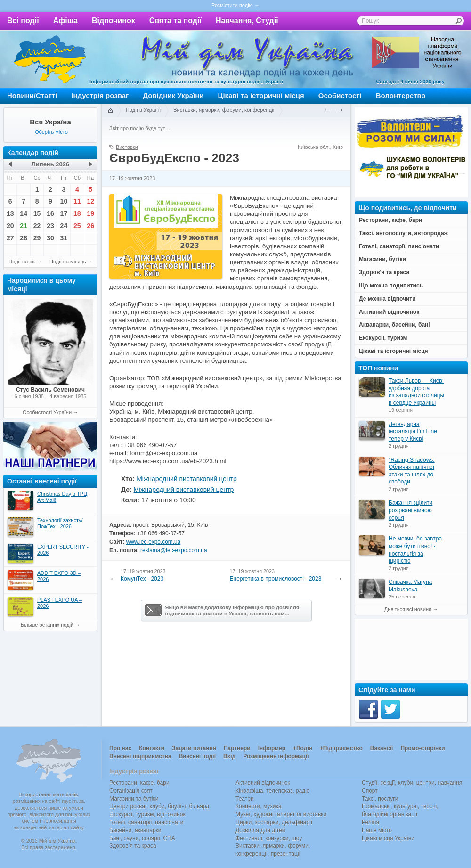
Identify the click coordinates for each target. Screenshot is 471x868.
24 (64, 226)
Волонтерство (401, 95)
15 (37, 213)
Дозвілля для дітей (260, 830)
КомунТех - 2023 (142, 579)
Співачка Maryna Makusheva (410, 586)
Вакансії (382, 748)
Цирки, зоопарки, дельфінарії (274, 822)
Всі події (23, 20)
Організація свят (131, 791)
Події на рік (22, 262)
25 (77, 226)
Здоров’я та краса (133, 846)
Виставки (127, 147)
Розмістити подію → (235, 5)
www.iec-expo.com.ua (154, 542)
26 (90, 226)
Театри (245, 799)
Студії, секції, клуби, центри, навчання (412, 783)
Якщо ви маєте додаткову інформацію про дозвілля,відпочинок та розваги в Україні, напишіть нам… (223, 610)
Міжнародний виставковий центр (187, 479)
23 (50, 226)
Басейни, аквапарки (135, 830)
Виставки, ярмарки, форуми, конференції (224, 110)
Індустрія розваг (100, 95)
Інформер (272, 748)
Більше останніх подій (47, 625)
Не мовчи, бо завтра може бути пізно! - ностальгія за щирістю (415, 550)
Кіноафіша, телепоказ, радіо (273, 791)
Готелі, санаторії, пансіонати (146, 822)
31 (64, 238)
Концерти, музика (259, 806)
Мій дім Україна (50, 59)
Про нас (120, 748)
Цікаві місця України (388, 838)
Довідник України (173, 95)
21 (24, 226)
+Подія (303, 748)
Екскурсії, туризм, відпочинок (147, 814)
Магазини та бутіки (134, 799)
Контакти (152, 748)
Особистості (340, 95)
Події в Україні (143, 110)
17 (64, 213)
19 (90, 213)
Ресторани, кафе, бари (139, 783)
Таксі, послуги (380, 799)
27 (10, 238)
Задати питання (194, 748)
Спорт (370, 791)
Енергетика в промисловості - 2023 (276, 579)
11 (77, 201)
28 (24, 238)
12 (90, 201)
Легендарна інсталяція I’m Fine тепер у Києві (413, 431)
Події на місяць (68, 262)
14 (24, 213)
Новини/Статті (32, 95)
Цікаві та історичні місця (261, 95)
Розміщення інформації (276, 756)
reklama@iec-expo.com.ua (174, 550)
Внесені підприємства (140, 756)
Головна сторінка (110, 111)
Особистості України (47, 412)
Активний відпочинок (263, 783)
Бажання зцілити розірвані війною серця (410, 510)
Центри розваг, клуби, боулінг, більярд (159, 806)
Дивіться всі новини (408, 609)
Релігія (370, 822)
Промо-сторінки (422, 748)
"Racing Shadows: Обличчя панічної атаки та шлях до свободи (412, 471)
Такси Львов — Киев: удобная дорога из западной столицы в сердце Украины (416, 392)
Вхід (229, 756)
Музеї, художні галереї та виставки (281, 814)
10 (64, 201)
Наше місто (377, 830)
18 (77, 213)
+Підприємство (341, 748)
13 (10, 213)
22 (37, 226)
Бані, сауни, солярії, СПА (142, 838)
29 (37, 238)
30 (50, 238)
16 (50, 213)
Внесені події (197, 756)
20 (10, 226)
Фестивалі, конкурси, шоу (269, 838)
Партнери (237, 748)
